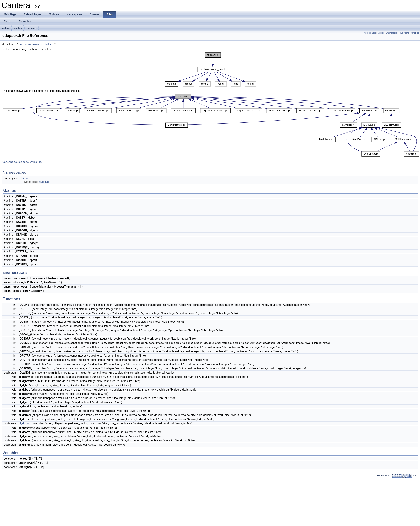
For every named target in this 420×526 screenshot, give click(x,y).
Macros (381, 33)
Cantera (25, 178)
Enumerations (392, 33)
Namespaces (370, 33)
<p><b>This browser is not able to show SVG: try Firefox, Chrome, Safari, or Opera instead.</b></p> (210, 69)
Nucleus (44, 182)
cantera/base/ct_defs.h (36, 44)
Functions (404, 33)
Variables (415, 33)
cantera (18, 28)
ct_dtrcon (24, 423)
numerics (32, 28)
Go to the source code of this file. (22, 162)
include (6, 28)
